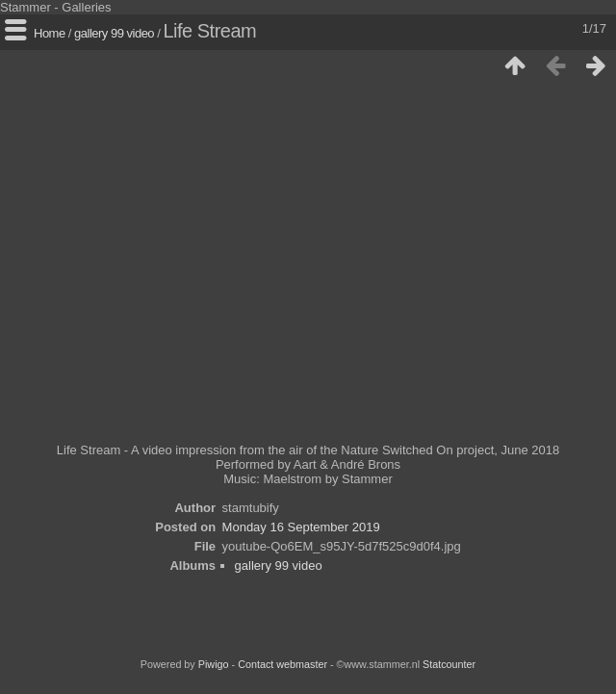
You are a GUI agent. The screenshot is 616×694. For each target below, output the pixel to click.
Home (50, 33)
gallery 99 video (114, 33)
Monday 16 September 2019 (301, 527)
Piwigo (214, 664)
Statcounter (449, 664)
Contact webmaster (282, 664)
